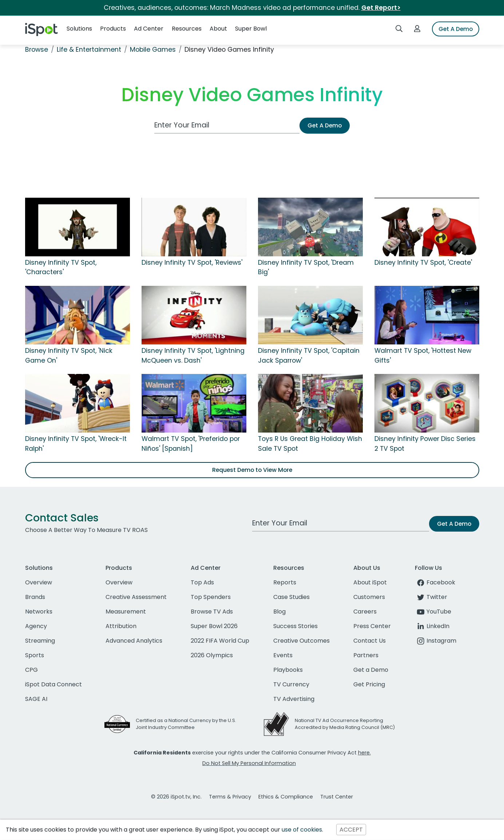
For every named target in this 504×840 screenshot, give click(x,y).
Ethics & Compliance (286, 797)
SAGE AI (36, 699)
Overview (39, 582)
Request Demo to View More (252, 470)
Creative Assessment (136, 597)
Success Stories (295, 626)
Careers (365, 612)
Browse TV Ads (212, 612)
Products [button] (113, 29)
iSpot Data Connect (53, 684)
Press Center (372, 626)
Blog (279, 612)
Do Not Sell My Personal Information (249, 763)
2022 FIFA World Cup (220, 641)
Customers (369, 597)
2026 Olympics (212, 655)
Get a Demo (371, 670)
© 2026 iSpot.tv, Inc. (176, 797)
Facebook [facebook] (435, 582)
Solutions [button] (79, 29)
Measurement (126, 612)
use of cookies (302, 830)
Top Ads (202, 582)
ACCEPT (351, 830)
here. (364, 753)
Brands (35, 597)
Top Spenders (211, 597)
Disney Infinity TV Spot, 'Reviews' (192, 263)
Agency (36, 626)
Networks (39, 612)
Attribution (121, 626)
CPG (31, 670)
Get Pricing (369, 684)
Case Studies (291, 597)
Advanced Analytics (134, 641)
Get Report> (381, 8)
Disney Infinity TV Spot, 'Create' (423, 263)
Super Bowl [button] (251, 29)
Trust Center (337, 797)
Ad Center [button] (149, 29)
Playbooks (288, 670)
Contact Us (370, 641)
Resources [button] (187, 29)
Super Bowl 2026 (214, 626)
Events (283, 655)
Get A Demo (456, 29)
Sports (35, 655)
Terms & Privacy (230, 797)
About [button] (218, 29)
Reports (285, 582)
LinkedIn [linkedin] (432, 626)
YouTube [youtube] (433, 612)
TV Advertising (294, 699)
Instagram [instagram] (436, 641)
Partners (366, 655)
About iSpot (370, 582)
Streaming (40, 641)
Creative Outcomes (301, 641)
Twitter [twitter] (431, 597)
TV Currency (291, 684)
